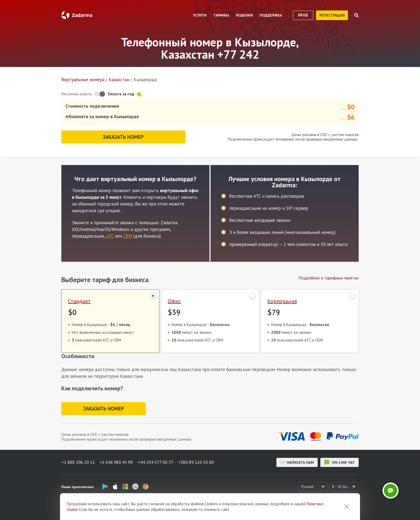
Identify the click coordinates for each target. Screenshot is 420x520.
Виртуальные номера (83, 80)
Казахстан (119, 80)
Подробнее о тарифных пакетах (329, 277)
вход (303, 15)
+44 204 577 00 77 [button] (156, 462)
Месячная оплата (76, 94)
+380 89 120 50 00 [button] (197, 462)
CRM (128, 235)
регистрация (332, 15)
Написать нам (297, 462)
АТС (110, 235)
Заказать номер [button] (123, 136)
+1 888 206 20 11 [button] (78, 462)
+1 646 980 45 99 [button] (117, 462)
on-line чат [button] (340, 462)
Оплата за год (125, 94)
